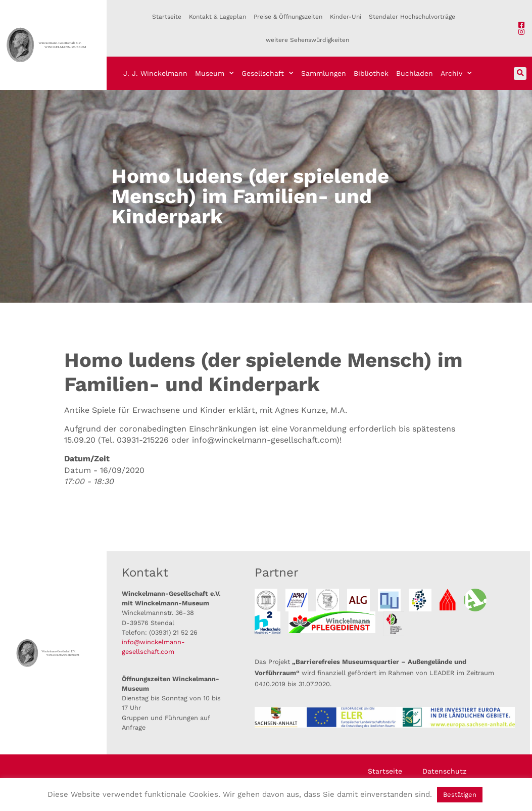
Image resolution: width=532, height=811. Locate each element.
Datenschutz (444, 771)
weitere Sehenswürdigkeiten (307, 40)
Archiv (456, 73)
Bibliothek (371, 73)
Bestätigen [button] (460, 795)
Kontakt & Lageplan (217, 17)
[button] (520, 74)
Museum (214, 73)
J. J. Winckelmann (155, 73)
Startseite (167, 17)
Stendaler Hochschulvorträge (412, 17)
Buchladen (415, 73)
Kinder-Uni (346, 17)
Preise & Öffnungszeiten (288, 17)
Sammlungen (324, 73)
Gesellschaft (268, 73)
